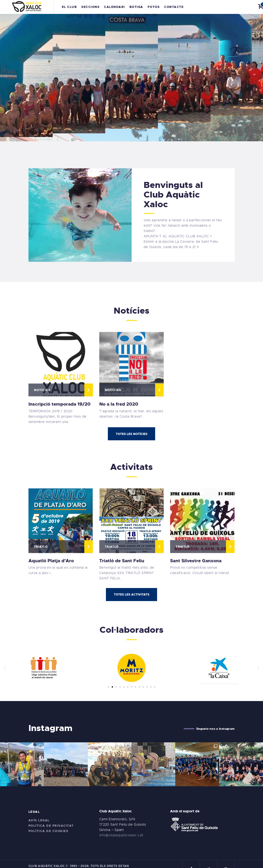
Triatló (41, 622)
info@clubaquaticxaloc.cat (121, 827)
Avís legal (39, 812)
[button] (108, 687)
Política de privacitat (51, 817)
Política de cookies (48, 823)
